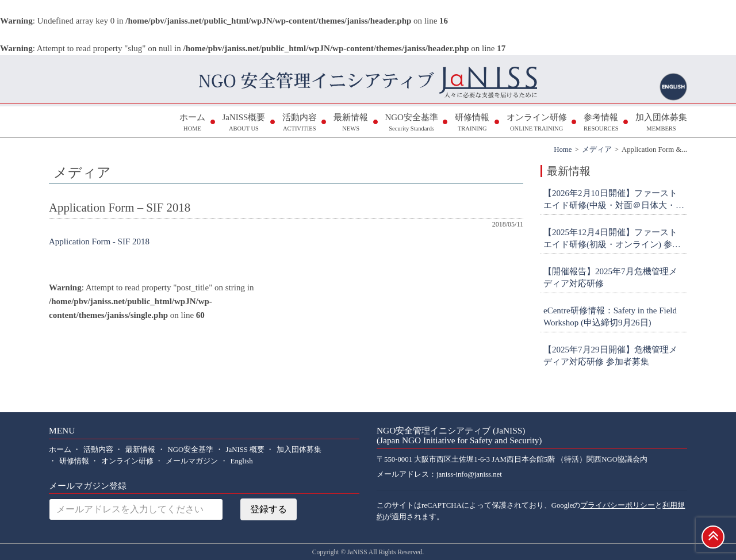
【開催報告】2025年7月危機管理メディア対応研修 (610, 277)
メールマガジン (192, 461)
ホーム (192, 123)
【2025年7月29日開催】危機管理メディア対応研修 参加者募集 (610, 356)
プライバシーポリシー (618, 505)
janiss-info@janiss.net (469, 474)
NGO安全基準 (411, 123)
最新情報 (351, 123)
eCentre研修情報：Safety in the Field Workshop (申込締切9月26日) (610, 317)
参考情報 (601, 123)
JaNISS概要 (244, 123)
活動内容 (300, 123)
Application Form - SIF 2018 (99, 241)
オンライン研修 (537, 123)
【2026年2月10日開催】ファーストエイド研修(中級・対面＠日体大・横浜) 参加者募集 (614, 200)
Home (563, 149)
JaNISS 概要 (246, 450)
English (242, 461)
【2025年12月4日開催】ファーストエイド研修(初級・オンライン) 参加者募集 (612, 239)
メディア (597, 149)
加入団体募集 (661, 123)
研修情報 (472, 123)
